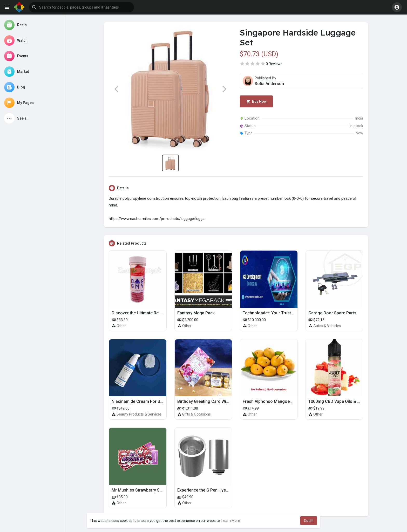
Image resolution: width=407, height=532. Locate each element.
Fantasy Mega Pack (196, 313)
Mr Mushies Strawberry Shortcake (144, 490)
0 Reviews (274, 64)
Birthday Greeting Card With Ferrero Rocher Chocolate (229, 401)
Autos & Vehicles (327, 326)
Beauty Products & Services (139, 414)
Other (121, 326)
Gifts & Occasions (196, 414)
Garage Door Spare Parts (332, 313)
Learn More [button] (231, 521)
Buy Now (256, 102)
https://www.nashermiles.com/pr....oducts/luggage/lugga (157, 219)
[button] (82, 7)
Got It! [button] (309, 521)
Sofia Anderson (269, 84)
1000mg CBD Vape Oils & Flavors (340, 401)
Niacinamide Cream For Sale (139, 401)
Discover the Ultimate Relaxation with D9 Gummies (160, 313)
